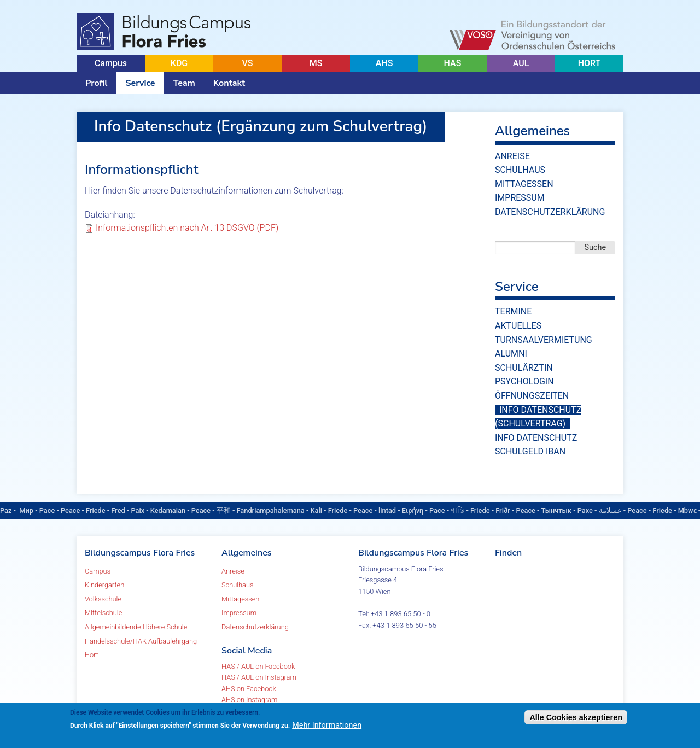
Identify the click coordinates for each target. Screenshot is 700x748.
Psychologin (524, 381)
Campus (111, 63)
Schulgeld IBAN (530, 451)
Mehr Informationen (327, 725)
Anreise (512, 156)
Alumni (511, 353)
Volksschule (103, 599)
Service (140, 83)
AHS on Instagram (249, 700)
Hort (92, 655)
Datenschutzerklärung (550, 212)
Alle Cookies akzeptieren (576, 717)
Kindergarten (104, 585)
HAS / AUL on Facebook (258, 666)
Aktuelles (518, 326)
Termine (513, 311)
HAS (453, 63)
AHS (384, 63)
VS (247, 63)
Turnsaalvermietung (544, 340)
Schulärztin (524, 368)
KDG (179, 63)
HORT (590, 63)
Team (184, 83)
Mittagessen (524, 184)
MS (316, 63)
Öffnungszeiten (532, 396)
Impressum (520, 198)
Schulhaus (520, 170)
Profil (96, 83)
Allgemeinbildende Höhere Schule (136, 627)
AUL (521, 63)
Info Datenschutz (536, 438)
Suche (596, 247)
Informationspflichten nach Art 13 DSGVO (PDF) (187, 228)
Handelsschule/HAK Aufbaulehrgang (141, 641)
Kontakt (229, 83)
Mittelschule (103, 613)
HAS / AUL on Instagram (259, 677)
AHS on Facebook (249, 689)
